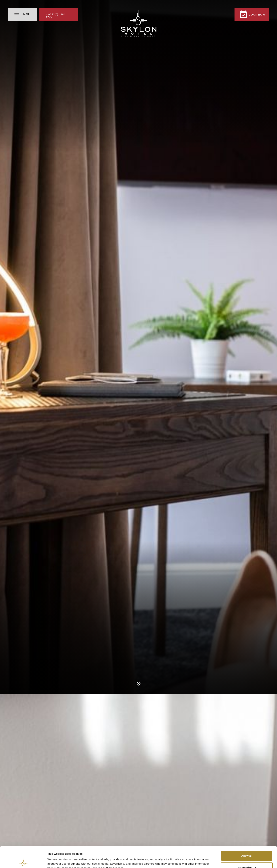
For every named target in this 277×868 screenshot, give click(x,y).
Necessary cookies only (247, 858)
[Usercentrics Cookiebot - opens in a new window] (23, 861)
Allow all (247, 835)
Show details (56, 857)
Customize (247, 847)
